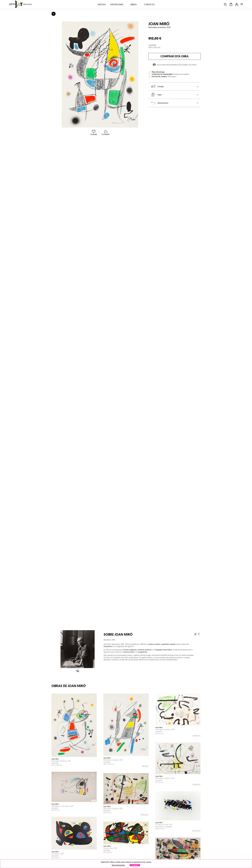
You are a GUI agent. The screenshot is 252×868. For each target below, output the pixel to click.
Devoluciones (159, 103)
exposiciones (117, 4)
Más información (118, 865)
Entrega (157, 86)
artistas (102, 4)
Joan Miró (159, 24)
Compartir (105, 133)
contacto (149, 4)
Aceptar (135, 865)
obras (134, 4)
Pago (156, 95)
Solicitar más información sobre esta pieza (174, 65)
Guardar (94, 133)
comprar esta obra (174, 56)
